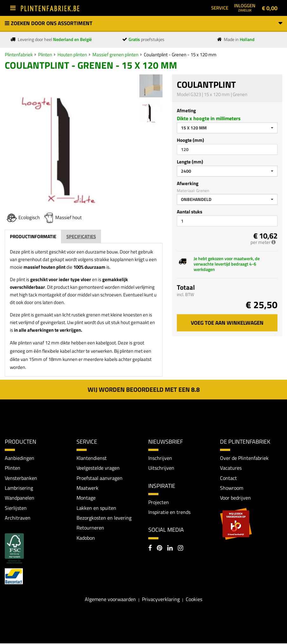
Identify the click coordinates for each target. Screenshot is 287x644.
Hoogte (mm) (190, 140)
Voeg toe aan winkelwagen (227, 323)
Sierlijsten (16, 508)
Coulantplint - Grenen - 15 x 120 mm (180, 55)
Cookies (194, 600)
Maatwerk (87, 488)
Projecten (159, 502)
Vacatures (231, 468)
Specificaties (81, 236)
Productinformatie (33, 236)
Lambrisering (19, 488)
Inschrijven (160, 458)
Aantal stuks (190, 212)
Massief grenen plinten (115, 55)
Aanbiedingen (20, 458)
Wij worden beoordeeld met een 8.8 (144, 389)
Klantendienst (92, 458)
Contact (228, 478)
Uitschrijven (161, 468)
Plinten (45, 55)
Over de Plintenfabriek (244, 458)
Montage (86, 498)
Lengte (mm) (190, 162)
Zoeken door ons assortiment (143, 23)
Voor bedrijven (235, 498)
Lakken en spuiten (96, 508)
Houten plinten (72, 55)
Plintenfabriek (19, 55)
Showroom (232, 488)
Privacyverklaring (161, 600)
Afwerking (188, 183)
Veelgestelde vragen (98, 468)
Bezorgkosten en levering (104, 518)
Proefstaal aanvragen (100, 478)
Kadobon (86, 538)
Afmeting (186, 111)
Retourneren (90, 528)
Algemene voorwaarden (110, 600)
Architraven (18, 518)
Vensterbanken (21, 478)
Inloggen (245, 7)
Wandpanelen (20, 498)
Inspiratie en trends (169, 512)
